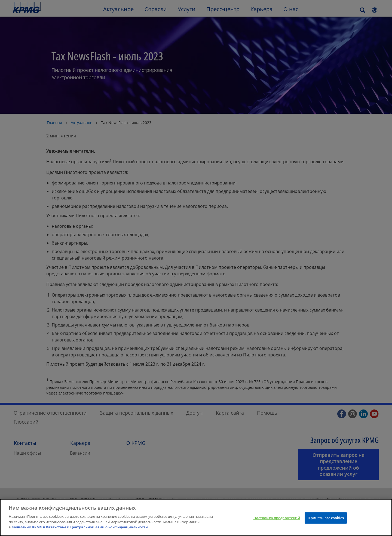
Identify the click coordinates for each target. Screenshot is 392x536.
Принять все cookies (326, 519)
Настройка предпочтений (277, 519)
